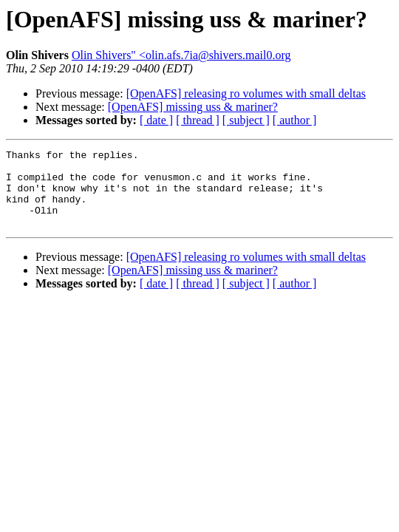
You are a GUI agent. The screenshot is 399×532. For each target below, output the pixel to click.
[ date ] (156, 120)
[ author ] (295, 120)
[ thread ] (198, 120)
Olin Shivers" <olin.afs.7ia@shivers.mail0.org (181, 55)
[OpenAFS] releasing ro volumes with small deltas (246, 93)
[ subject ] (246, 120)
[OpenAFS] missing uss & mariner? (193, 107)
